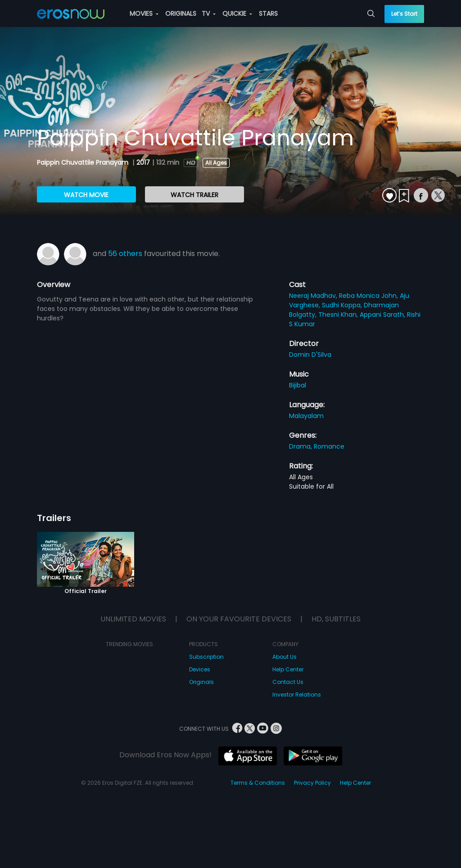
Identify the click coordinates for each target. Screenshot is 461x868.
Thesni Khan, (339, 315)
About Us (285, 657)
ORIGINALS (181, 13)
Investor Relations (297, 695)
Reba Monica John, (369, 296)
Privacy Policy (312, 783)
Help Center (288, 669)
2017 (143, 162)
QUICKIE (237, 13)
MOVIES (144, 13)
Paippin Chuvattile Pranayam (84, 162)
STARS (268, 13)
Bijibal (298, 385)
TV (209, 13)
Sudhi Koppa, (343, 305)
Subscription (206, 657)
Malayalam (306, 416)
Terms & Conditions (258, 783)
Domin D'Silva (310, 355)
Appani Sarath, (383, 315)
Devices (200, 669)
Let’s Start (404, 14)
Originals (201, 682)
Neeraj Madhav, (314, 296)
